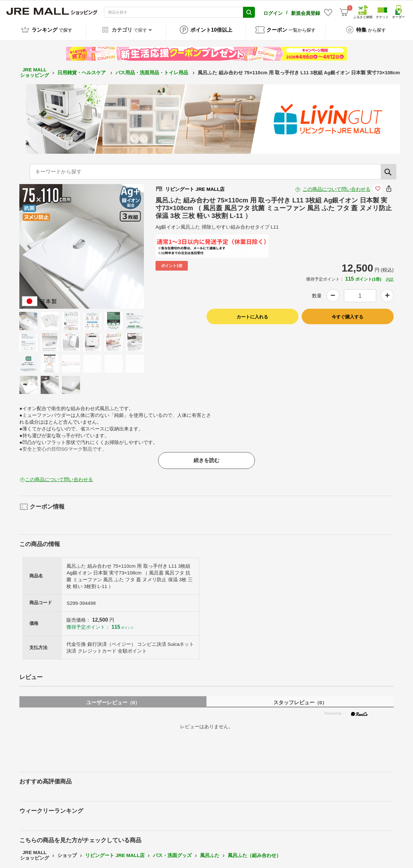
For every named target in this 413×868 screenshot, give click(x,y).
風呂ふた (210, 852)
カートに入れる (252, 313)
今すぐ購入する (348, 313)
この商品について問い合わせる (337, 186)
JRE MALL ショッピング (35, 69)
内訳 (390, 276)
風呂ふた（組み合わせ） (254, 852)
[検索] (388, 168)
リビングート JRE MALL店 (115, 852)
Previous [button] (48, 243)
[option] (82, 243)
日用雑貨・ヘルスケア (82, 69)
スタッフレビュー (300, 699)
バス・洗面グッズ (172, 852)
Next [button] (115, 243)
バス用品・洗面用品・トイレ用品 (152, 69)
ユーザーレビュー (113, 699)
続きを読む (206, 457)
